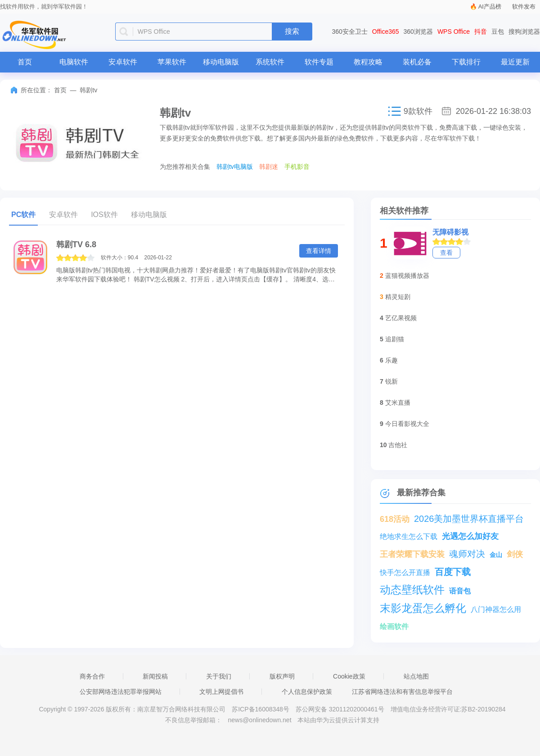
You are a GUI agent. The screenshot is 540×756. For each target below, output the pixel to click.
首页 (25, 62)
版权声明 (282, 676)
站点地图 (416, 676)
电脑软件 (74, 62)
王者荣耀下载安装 (412, 554)
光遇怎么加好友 (470, 536)
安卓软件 (123, 62)
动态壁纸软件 (412, 590)
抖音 (481, 32)
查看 (446, 253)
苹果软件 (172, 62)
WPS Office (454, 32)
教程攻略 (368, 62)
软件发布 (524, 7)
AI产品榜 (490, 7)
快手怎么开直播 (405, 573)
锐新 (391, 381)
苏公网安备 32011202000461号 (341, 709)
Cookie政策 (349, 676)
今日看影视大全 (407, 424)
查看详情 (319, 251)
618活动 (395, 519)
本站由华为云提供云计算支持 (338, 720)
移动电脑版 (221, 62)
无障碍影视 (450, 232)
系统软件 (270, 62)
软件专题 (319, 62)
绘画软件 (394, 627)
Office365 (386, 32)
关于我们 (219, 676)
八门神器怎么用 (496, 609)
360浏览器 (418, 32)
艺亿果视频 (401, 318)
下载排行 (466, 62)
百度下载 (453, 572)
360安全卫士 (350, 32)
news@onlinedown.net (259, 720)
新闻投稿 (155, 676)
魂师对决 (467, 554)
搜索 (292, 31)
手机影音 (297, 167)
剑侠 (515, 554)
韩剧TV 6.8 (76, 244)
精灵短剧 (398, 297)
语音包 (460, 591)
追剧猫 (395, 339)
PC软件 (23, 215)
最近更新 (515, 62)
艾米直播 (398, 403)
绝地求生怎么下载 (409, 536)
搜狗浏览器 (524, 32)
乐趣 (391, 360)
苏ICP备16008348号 (261, 709)
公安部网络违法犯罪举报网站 (121, 692)
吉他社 (398, 445)
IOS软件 (104, 215)
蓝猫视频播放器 (407, 276)
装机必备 (417, 62)
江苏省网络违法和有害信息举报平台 (402, 692)
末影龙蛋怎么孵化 (423, 608)
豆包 (498, 32)
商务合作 (92, 676)
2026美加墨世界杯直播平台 (469, 519)
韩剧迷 (269, 167)
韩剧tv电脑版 (235, 167)
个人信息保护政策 (307, 692)
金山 (496, 555)
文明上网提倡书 (221, 692)
